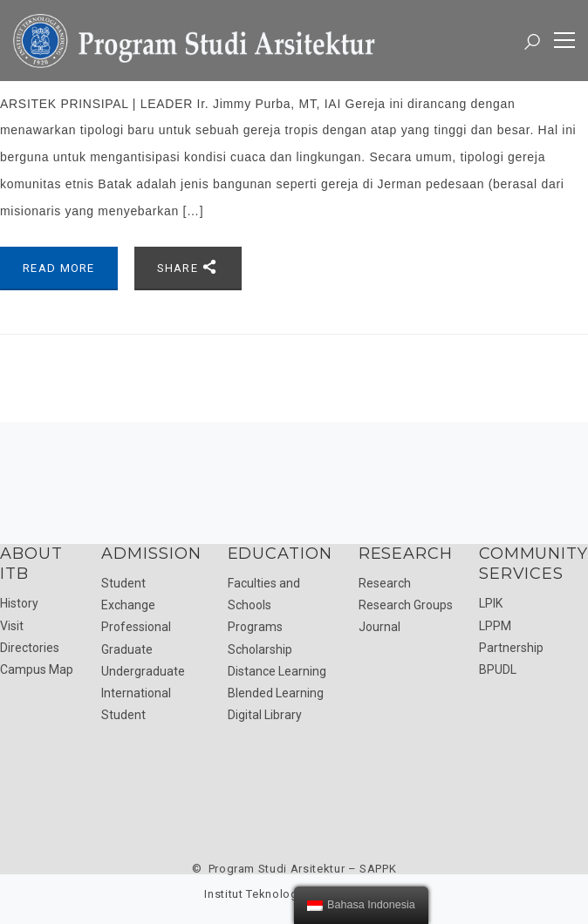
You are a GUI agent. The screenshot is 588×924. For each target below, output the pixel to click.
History (19, 603)
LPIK (491, 603)
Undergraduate (143, 671)
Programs (255, 627)
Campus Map (37, 669)
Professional (136, 627)
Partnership (511, 648)
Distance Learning (277, 671)
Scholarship (260, 649)
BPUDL (498, 669)
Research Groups (406, 605)
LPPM (495, 626)
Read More (59, 268)
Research (385, 583)
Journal (379, 627)
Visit (12, 626)
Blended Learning (276, 693)
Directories (30, 648)
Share (188, 267)
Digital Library (265, 715)
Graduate (127, 649)
